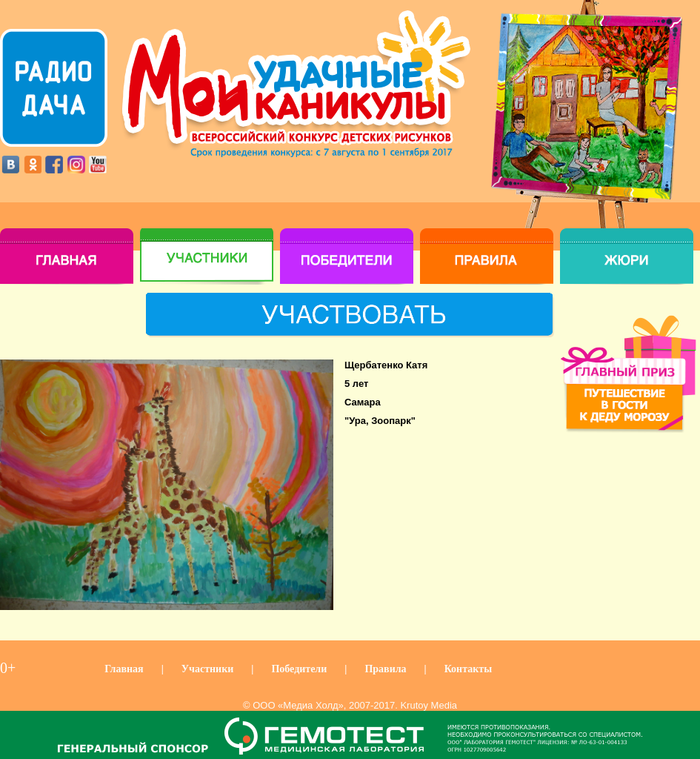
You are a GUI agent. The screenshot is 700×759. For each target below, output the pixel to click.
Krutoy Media (429, 705)
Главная (124, 669)
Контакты (468, 669)
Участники (208, 669)
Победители (299, 669)
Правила (385, 669)
